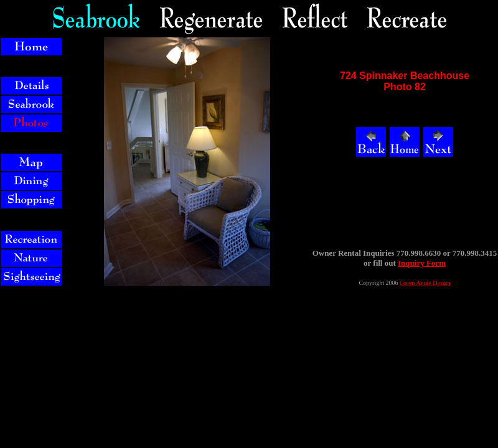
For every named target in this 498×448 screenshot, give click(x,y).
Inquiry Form (422, 263)
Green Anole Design (425, 283)
